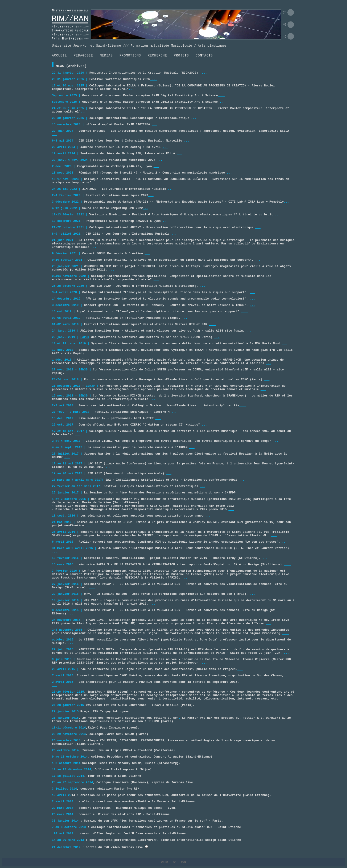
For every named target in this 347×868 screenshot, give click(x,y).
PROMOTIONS (130, 56)
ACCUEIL (59, 56)
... (204, 73)
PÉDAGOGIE (83, 56)
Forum (85, 337)
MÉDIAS (106, 56)
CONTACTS (204, 56)
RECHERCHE (157, 56)
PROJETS (182, 56)
